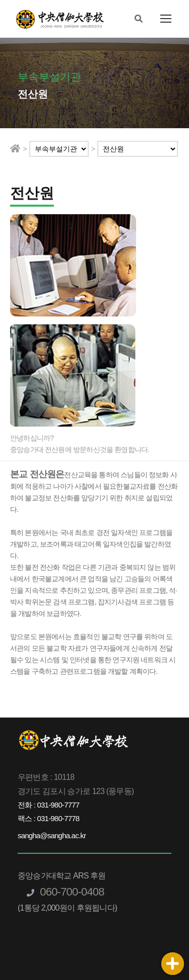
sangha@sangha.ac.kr (52, 835)
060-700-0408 (66, 892)
